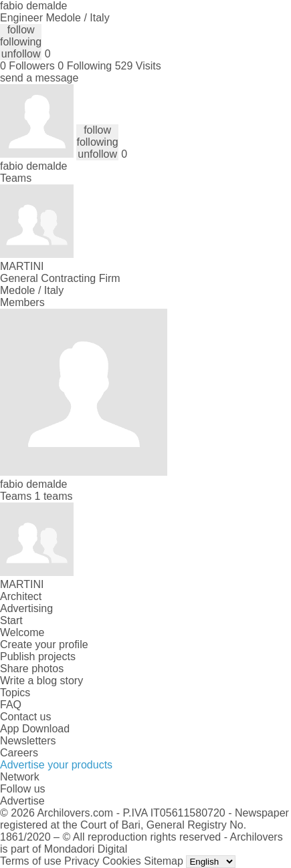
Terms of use (31, 861)
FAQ (11, 705)
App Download (35, 729)
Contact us (25, 717)
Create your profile (44, 644)
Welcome (22, 632)
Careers (19, 753)
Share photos (32, 669)
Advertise (22, 801)
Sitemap (164, 861)
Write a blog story (41, 681)
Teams (16, 178)
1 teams (54, 496)
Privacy (82, 861)
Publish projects (38, 657)
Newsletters (28, 741)
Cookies (122, 861)
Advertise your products (56, 765)
